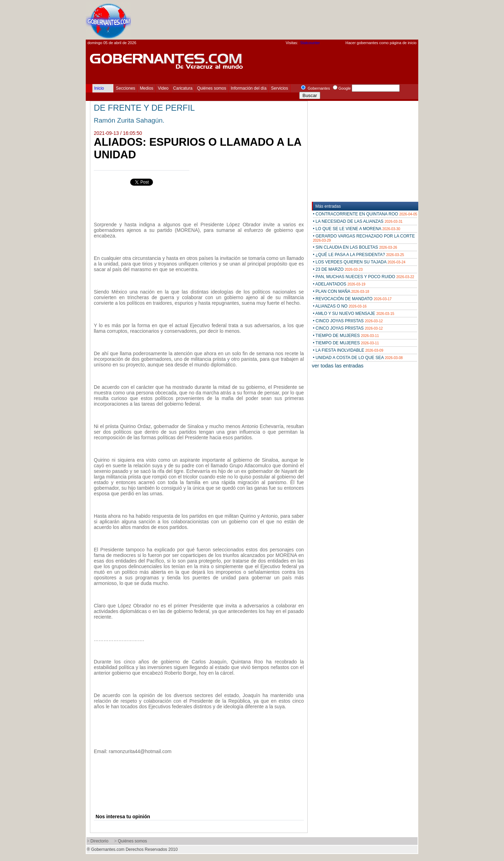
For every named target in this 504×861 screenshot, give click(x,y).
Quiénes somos (212, 88)
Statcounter (310, 43)
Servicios (279, 88)
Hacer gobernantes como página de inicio (381, 43)
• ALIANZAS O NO (340, 306)
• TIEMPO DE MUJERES (346, 336)
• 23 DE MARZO (338, 269)
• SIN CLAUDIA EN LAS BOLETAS (355, 247)
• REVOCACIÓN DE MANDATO (352, 299)
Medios (146, 88)
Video (163, 88)
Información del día (248, 88)
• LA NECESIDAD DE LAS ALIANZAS (358, 221)
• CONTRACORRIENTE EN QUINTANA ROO (365, 214)
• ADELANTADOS (339, 284)
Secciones (125, 88)
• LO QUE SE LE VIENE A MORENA (356, 229)
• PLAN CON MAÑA (341, 291)
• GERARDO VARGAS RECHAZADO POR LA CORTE (364, 238)
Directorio (99, 841)
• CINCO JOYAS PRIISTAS (348, 321)
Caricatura (183, 88)
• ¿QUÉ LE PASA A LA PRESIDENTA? (358, 255)
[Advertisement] (291, 20)
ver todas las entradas (338, 366)
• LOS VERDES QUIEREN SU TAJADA (359, 262)
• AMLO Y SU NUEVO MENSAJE (353, 314)
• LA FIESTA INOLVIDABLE (348, 350)
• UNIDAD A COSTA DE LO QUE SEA (358, 358)
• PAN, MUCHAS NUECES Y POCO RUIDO (363, 277)
